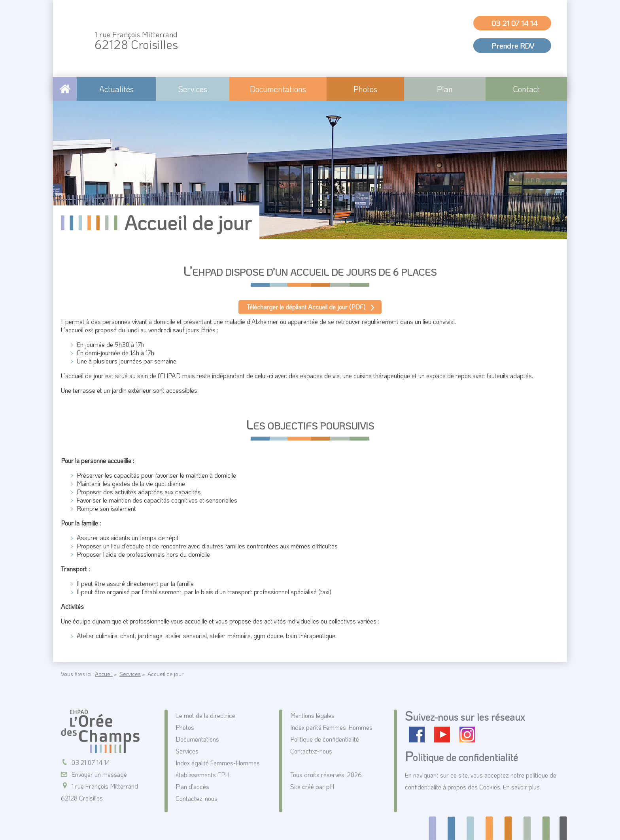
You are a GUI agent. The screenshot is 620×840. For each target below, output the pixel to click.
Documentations (278, 89)
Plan (445, 89)
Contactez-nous (197, 798)
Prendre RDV (513, 46)
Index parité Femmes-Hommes (331, 727)
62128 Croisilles (136, 41)
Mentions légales (312, 715)
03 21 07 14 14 (514, 23)
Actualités (116, 89)
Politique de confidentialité (325, 739)
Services (193, 89)
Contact (526, 89)
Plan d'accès (192, 786)
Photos (365, 89)
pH (330, 786)
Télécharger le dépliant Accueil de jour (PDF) (306, 307)
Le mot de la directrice (205, 715)
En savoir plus (521, 787)
